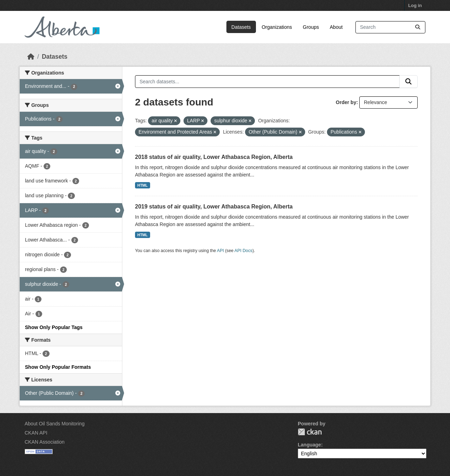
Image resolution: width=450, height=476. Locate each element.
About (336, 27)
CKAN (310, 432)
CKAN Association (45, 442)
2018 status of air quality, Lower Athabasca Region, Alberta (214, 157)
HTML (143, 185)
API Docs (243, 251)
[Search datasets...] (390, 27)
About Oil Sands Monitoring (54, 424)
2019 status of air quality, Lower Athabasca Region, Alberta (214, 207)
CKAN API (36, 433)
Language (309, 445)
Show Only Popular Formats (58, 367)
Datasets (241, 27)
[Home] (31, 57)
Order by (346, 102)
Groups (311, 27)
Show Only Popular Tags (54, 327)
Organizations (277, 27)
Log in (415, 5)
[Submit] (418, 27)
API (220, 251)
